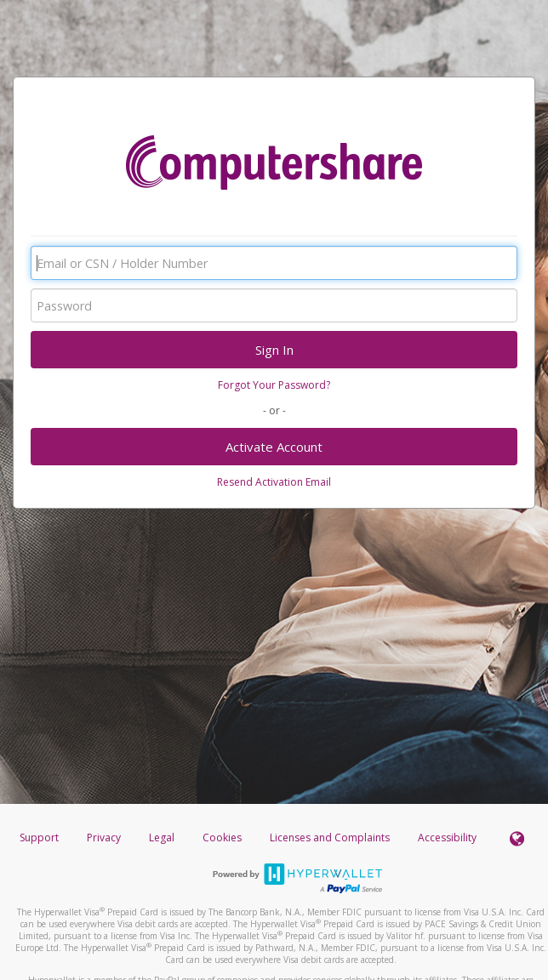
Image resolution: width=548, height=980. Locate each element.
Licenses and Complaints (331, 838)
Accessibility (447, 838)
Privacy (104, 838)
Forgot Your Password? (274, 385)
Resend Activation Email (274, 482)
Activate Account (274, 447)
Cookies (222, 838)
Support (39, 838)
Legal (162, 838)
